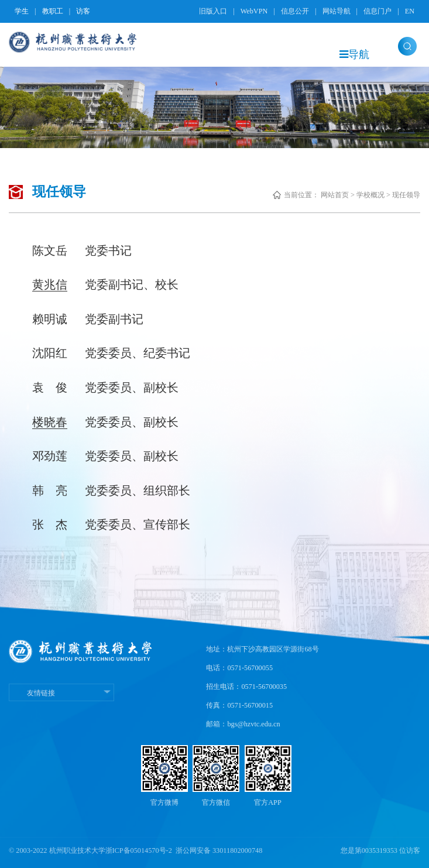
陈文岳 (50, 251)
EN (410, 11)
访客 (83, 11)
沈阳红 (50, 353)
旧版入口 (213, 11)
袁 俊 (50, 387)
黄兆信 (50, 284)
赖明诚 (50, 319)
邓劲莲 (50, 456)
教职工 (53, 11)
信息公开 (295, 11)
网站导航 (337, 11)
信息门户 (377, 11)
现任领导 (406, 195)
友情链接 (61, 693)
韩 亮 (50, 490)
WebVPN (254, 11)
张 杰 (50, 524)
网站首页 (335, 195)
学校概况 (370, 195)
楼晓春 (50, 422)
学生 (22, 11)
